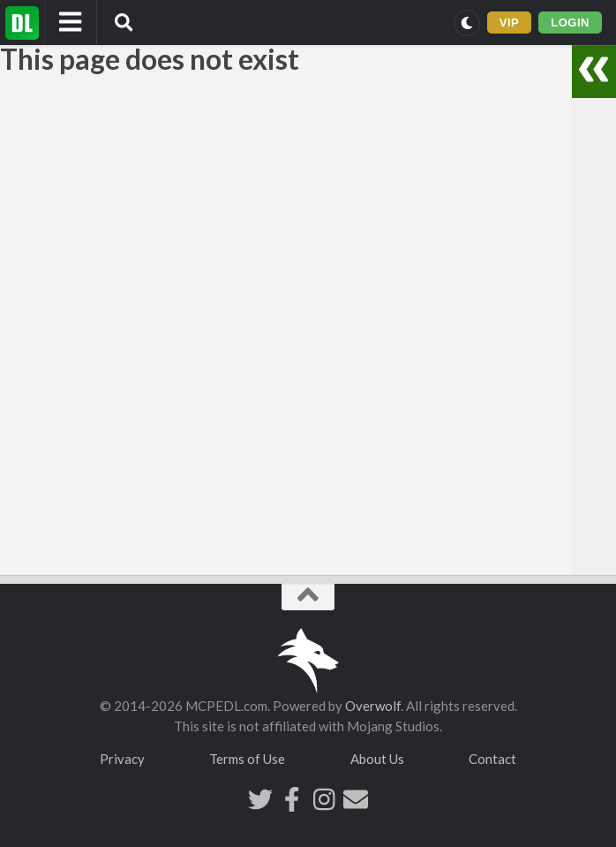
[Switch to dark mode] (467, 23)
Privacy (122, 759)
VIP (510, 23)
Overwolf (373, 706)
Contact (492, 759)
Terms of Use (247, 759)
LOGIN (570, 23)
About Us (377, 759)
